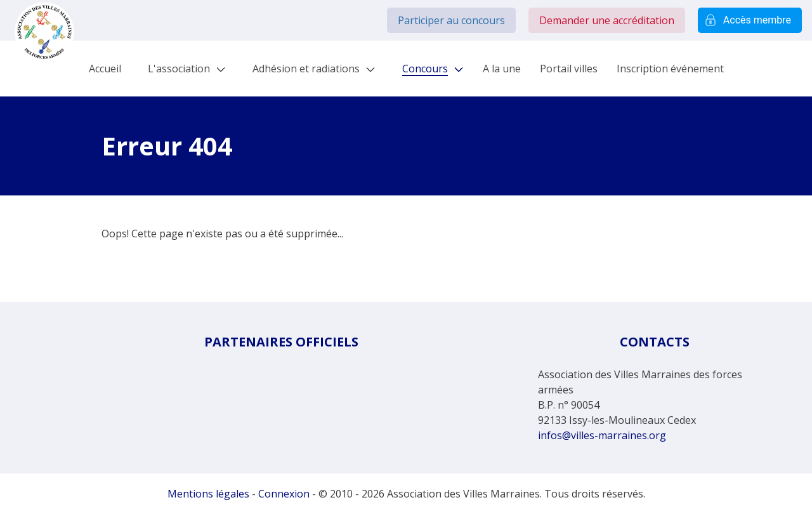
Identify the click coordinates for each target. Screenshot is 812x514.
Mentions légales (208, 494)
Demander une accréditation (607, 20)
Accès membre (750, 20)
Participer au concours (451, 20)
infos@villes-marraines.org (602, 435)
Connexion (284, 494)
